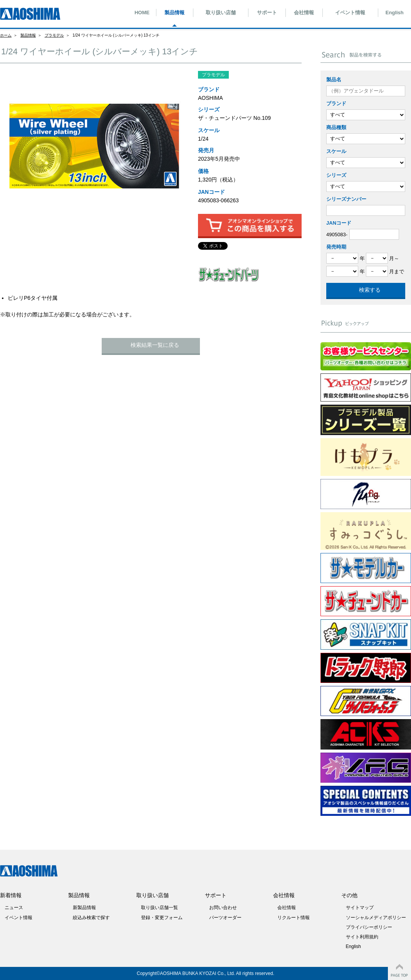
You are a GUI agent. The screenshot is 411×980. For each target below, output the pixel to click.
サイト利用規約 (362, 937)
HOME (142, 13)
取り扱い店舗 (221, 13)
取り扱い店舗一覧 (159, 908)
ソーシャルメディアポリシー (376, 918)
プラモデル (54, 35)
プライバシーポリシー (369, 927)
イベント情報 (350, 13)
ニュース (14, 908)
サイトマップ (360, 908)
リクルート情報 (294, 918)
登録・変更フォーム (162, 918)
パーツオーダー (225, 918)
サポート (267, 13)
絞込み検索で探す (91, 918)
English (395, 13)
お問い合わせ (223, 908)
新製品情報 (84, 908)
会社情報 (304, 13)
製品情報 (174, 13)
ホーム (6, 35)
